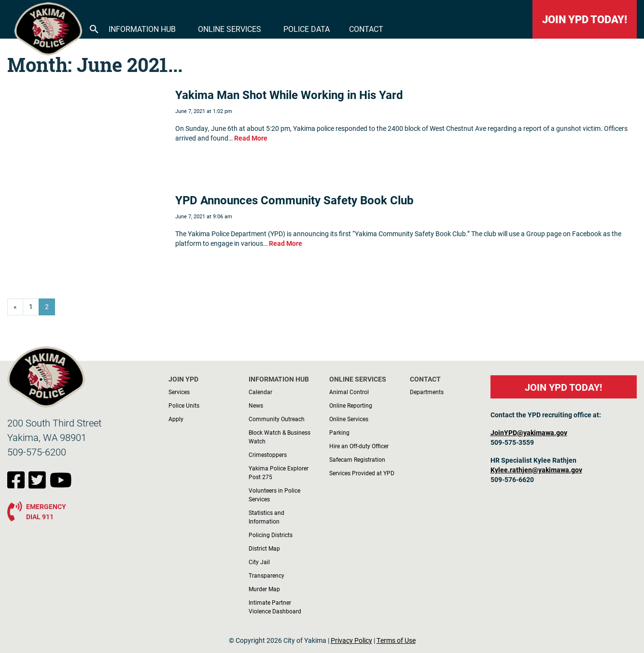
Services (179, 392)
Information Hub (142, 29)
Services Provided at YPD (362, 473)
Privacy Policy (351, 640)
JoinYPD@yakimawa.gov (529, 433)
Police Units (184, 405)
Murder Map (264, 589)
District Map (264, 548)
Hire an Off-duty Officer (359, 446)
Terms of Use (396, 640)
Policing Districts (271, 535)
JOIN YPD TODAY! (585, 19)
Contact (366, 29)
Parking (339, 432)
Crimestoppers (268, 454)
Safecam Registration (357, 459)
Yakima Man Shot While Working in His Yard (289, 95)
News (256, 405)
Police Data (307, 29)
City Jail (259, 562)
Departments (427, 392)
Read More (251, 138)
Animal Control (349, 392)
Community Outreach (277, 419)
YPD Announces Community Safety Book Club (294, 200)
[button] (94, 28)
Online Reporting (351, 405)
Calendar (260, 392)
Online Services (230, 29)
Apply (176, 419)
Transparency (266, 575)
